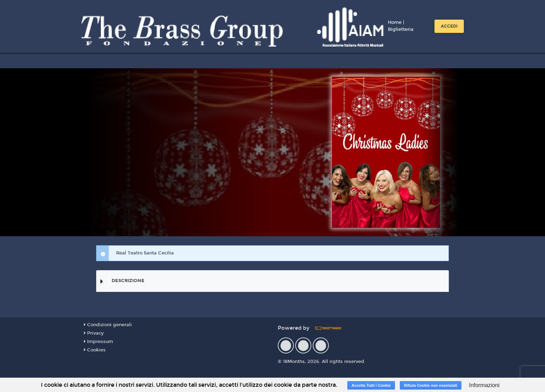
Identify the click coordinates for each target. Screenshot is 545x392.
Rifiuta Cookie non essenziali (431, 385)
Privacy (94, 333)
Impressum (98, 342)
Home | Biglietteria (401, 26)
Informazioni (484, 385)
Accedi (449, 26)
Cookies (95, 350)
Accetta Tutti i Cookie (371, 385)
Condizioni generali (108, 325)
